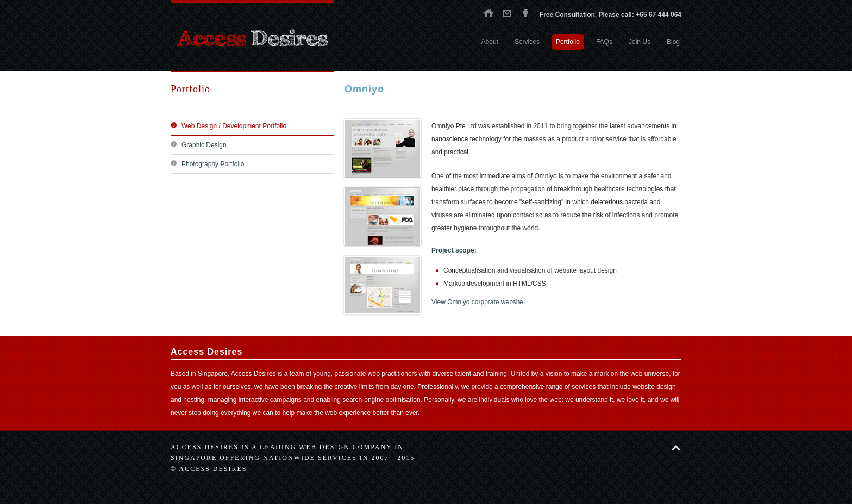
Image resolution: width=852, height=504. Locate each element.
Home (488, 12)
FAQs (604, 42)
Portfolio (568, 42)
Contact (507, 12)
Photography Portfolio (213, 164)
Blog (673, 42)
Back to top (676, 448)
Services (527, 42)
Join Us (640, 42)
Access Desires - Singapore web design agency (252, 38)
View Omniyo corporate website (477, 302)
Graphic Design (204, 145)
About (490, 42)
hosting (194, 400)
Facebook (525, 12)
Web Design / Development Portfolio (234, 126)
